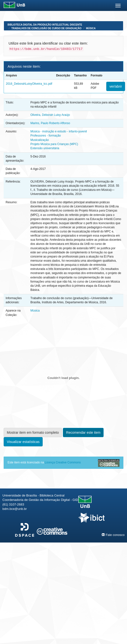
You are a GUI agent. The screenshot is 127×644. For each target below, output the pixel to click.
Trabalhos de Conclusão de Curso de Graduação (47, 28)
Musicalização (40, 140)
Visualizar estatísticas (23, 442)
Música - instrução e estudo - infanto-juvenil (59, 131)
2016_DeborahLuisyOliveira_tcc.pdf (29, 84)
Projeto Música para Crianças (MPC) (54, 144)
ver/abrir (116, 86)
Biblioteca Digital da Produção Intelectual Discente (45, 25)
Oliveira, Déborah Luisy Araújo (50, 115)
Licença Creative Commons (63, 462)
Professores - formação (46, 136)
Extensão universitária (45, 148)
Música (91, 28)
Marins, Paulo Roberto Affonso (50, 123)
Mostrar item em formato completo (33, 432)
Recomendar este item (83, 432)
